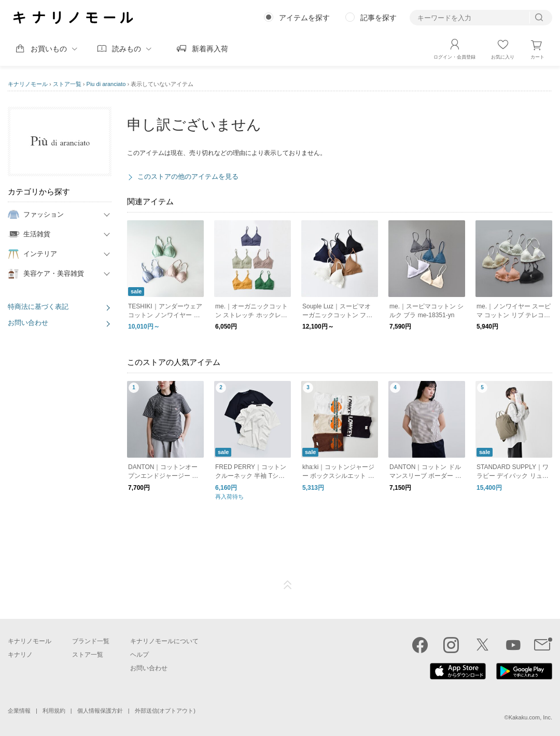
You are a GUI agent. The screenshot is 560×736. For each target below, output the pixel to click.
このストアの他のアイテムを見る (188, 176)
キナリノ (20, 655)
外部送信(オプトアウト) (165, 711)
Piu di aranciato (106, 84)
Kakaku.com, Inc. (530, 717)
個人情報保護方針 (100, 711)
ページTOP (288, 585)
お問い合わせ (28, 323)
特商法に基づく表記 (38, 307)
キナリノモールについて (164, 641)
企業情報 (19, 711)
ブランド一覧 (91, 641)
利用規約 (54, 711)
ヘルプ (139, 655)
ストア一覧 (67, 84)
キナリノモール (28, 84)
